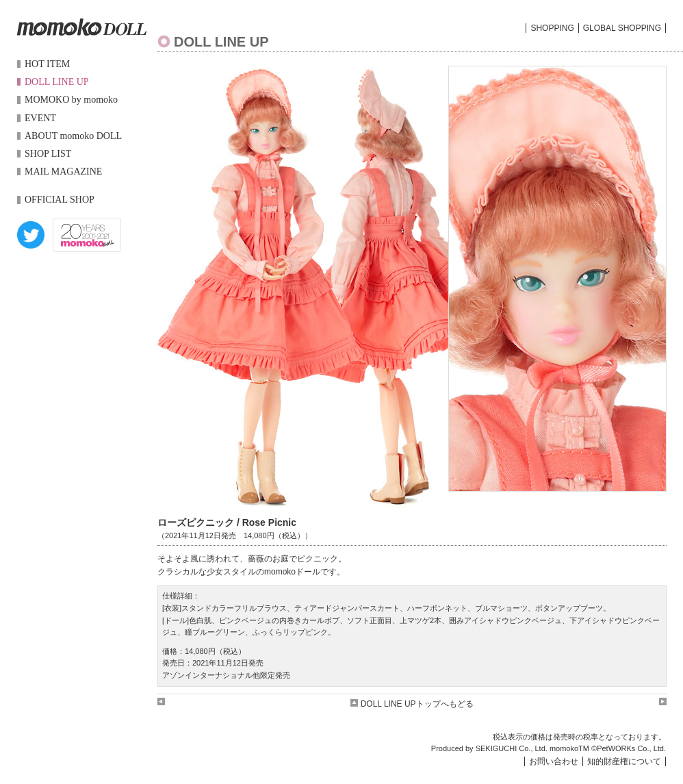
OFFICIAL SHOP (60, 200)
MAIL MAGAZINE (63, 172)
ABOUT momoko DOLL (73, 136)
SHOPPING (552, 28)
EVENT (40, 118)
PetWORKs (616, 748)
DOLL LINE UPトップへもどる (412, 704)
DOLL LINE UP (57, 82)
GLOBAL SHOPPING (622, 28)
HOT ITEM (47, 64)
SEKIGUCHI (497, 748)
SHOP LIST (48, 154)
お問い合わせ (554, 761)
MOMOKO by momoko (71, 100)
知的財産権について (624, 761)
